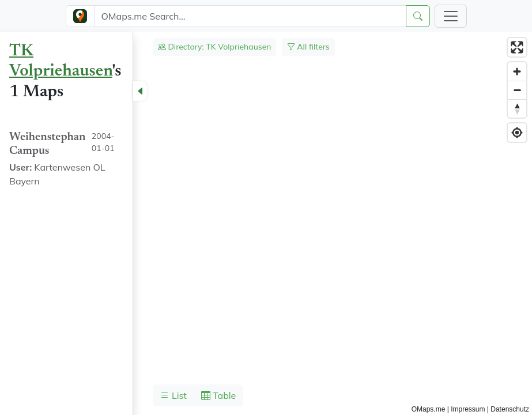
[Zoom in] (517, 71)
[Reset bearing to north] (517, 108)
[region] (266, 224)
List (173, 395)
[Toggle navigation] (451, 16)
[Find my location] (517, 133)
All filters (308, 47)
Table (218, 395)
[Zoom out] (517, 90)
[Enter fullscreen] (517, 47)
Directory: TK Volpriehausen (215, 47)
